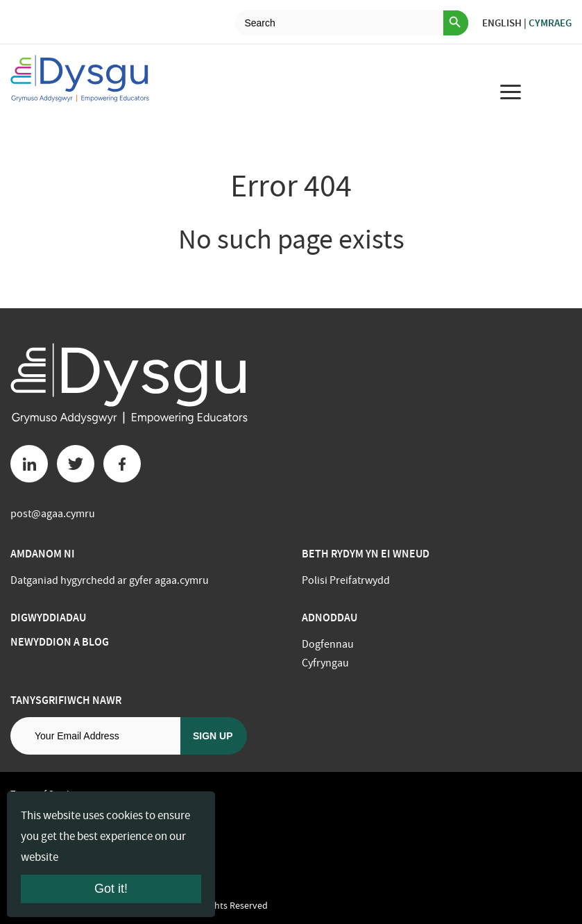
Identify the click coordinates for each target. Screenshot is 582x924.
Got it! (111, 889)
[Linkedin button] (29, 464)
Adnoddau (329, 618)
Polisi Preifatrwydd (346, 580)
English (502, 23)
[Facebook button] (122, 464)
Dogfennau (328, 644)
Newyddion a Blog (60, 642)
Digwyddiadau (48, 618)
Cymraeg (550, 23)
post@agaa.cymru (53, 514)
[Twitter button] (76, 464)
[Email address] (95, 736)
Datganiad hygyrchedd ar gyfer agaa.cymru (110, 580)
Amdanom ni (43, 554)
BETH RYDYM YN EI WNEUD (366, 554)
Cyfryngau (325, 663)
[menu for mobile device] (511, 92)
